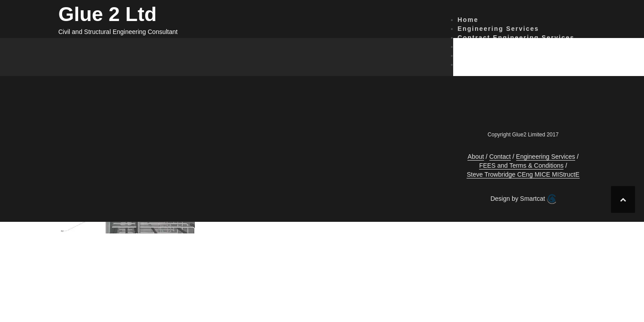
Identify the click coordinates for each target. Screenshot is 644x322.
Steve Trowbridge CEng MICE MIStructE (523, 174)
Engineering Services (498, 29)
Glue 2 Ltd (108, 14)
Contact (472, 47)
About (469, 64)
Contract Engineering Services (516, 38)
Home (468, 20)
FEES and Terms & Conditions (515, 55)
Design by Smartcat (523, 199)
